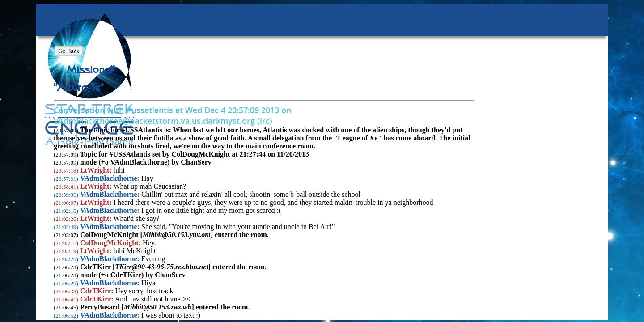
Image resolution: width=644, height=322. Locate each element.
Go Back (69, 51)
